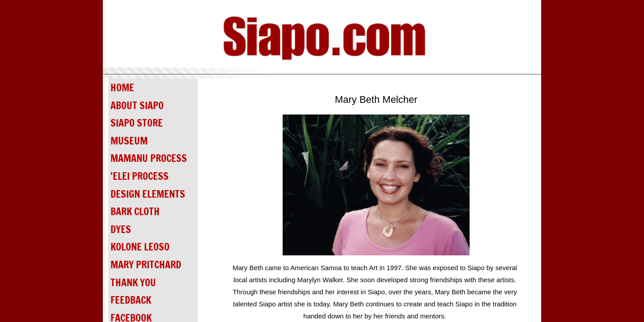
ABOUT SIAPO (137, 105)
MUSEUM (129, 141)
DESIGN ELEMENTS (148, 194)
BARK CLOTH (135, 211)
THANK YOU (133, 282)
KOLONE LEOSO (140, 247)
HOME (122, 87)
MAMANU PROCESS (149, 158)
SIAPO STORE (137, 123)
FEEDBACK (131, 300)
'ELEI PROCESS (140, 176)
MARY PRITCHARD (146, 265)
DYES (121, 229)
